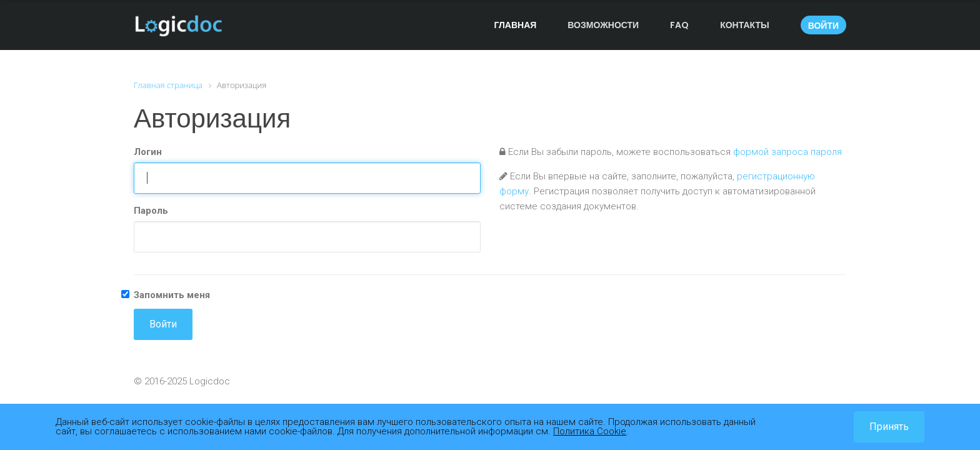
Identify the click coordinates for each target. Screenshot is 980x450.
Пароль (151, 211)
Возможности (603, 25)
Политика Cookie (590, 431)
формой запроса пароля (787, 152)
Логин (148, 152)
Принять (889, 427)
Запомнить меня (172, 295)
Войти (823, 26)
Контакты (744, 25)
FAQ (679, 25)
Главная (515, 25)
